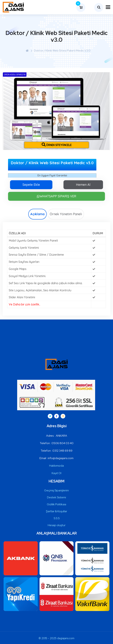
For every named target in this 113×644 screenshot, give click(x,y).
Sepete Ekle (31, 185)
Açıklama (37, 214)
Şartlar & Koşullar (56, 511)
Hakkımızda (56, 466)
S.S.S (57, 518)
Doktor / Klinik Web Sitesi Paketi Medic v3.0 (62, 51)
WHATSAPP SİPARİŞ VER (56, 196)
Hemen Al (83, 185)
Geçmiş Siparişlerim (56, 490)
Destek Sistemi (56, 497)
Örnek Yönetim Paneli (66, 214)
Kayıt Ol (56, 473)
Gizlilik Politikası (56, 504)
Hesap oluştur (57, 525)
